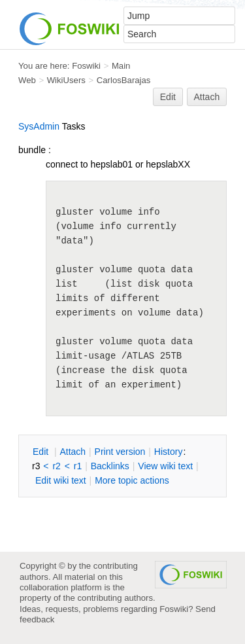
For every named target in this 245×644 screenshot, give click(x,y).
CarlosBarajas (124, 80)
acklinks (110, 466)
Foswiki (86, 66)
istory (169, 452)
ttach (73, 452)
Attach (207, 97)
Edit (168, 97)
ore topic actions (132, 480)
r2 (56, 466)
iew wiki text (165, 466)
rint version (120, 452)
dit (42, 452)
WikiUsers (66, 80)
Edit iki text (61, 480)
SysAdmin (39, 126)
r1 (78, 466)
